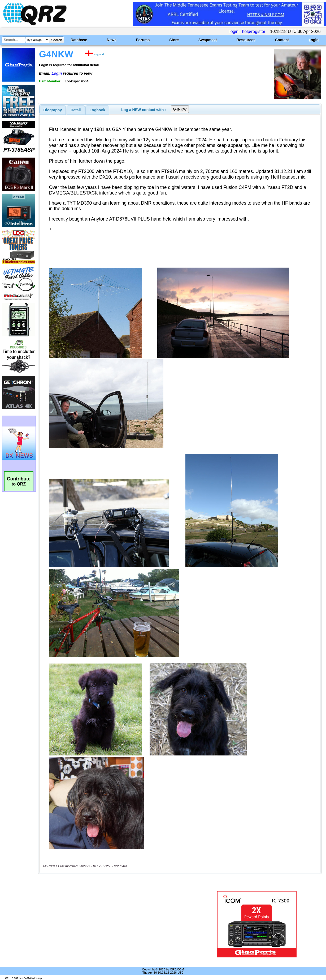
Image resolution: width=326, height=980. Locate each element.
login (234, 31)
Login (314, 40)
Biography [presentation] (53, 110)
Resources (246, 40)
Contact (282, 40)
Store (174, 40)
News (112, 40)
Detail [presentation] (76, 110)
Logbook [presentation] (97, 110)
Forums (143, 40)
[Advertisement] (119, 924)
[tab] (53, 110)
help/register (254, 31)
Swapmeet (208, 40)
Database (79, 40)
